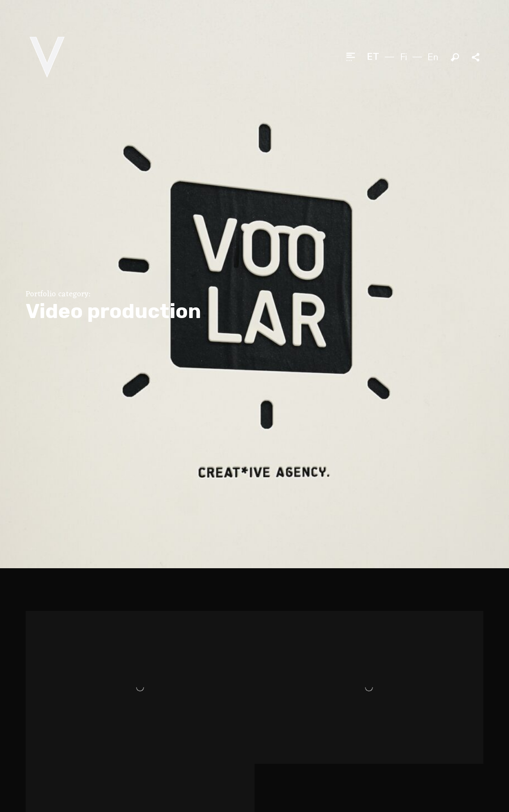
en (433, 57)
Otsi (455, 57)
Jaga (477, 57)
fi (404, 57)
